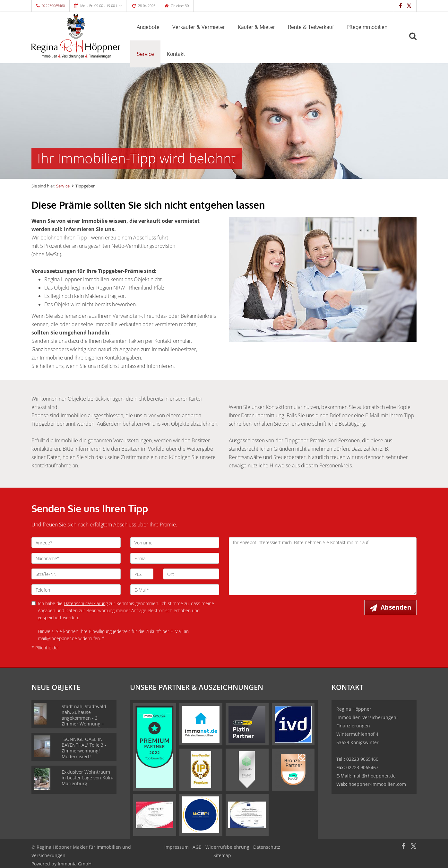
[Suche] (416, 41)
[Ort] (191, 574)
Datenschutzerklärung (86, 603)
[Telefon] (76, 590)
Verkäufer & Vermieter (199, 27)
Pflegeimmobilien (367, 27)
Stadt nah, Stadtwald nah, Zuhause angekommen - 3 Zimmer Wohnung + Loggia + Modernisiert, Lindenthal (86, 721)
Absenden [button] (396, 607)
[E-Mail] (175, 590)
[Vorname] (175, 542)
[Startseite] (76, 36)
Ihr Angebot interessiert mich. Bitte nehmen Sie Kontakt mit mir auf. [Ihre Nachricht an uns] (323, 566)
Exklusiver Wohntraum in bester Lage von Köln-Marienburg (88, 778)
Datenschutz (267, 847)
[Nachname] (76, 558)
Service (145, 54)
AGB (197, 847)
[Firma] (175, 558)
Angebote (148, 27)
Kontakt (176, 54)
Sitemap (222, 855)
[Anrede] (76, 542)
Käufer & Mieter (256, 27)
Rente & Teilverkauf (311, 27)
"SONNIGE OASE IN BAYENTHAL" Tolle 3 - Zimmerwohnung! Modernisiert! (84, 748)
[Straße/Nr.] (76, 574)
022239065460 (53, 6)
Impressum (177, 847)
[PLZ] (142, 574)
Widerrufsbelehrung (227, 847)
